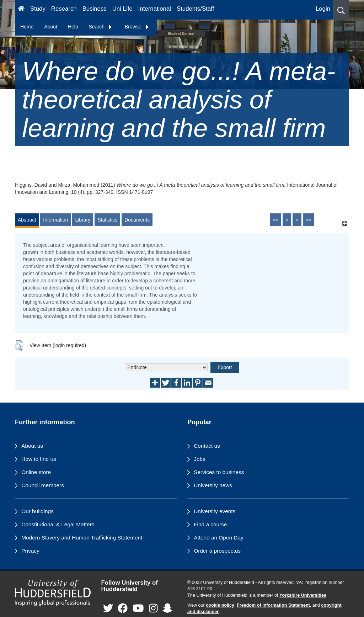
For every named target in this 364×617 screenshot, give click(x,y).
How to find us (39, 459)
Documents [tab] (137, 220)
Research (64, 9)
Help (73, 27)
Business (95, 9)
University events (215, 511)
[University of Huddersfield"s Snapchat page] (167, 609)
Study (38, 9)
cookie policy (220, 605)
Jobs (200, 459)
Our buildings (38, 511)
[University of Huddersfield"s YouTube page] (138, 609)
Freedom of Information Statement (273, 605)
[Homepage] (21, 10)
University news (213, 485)
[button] (341, 10)
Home (27, 27)
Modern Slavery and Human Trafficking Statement (82, 538)
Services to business (219, 472)
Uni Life (122, 9)
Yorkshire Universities (303, 595)
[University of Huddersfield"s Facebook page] (123, 609)
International (155, 9)
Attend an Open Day (218, 538)
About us (32, 446)
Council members (43, 485)
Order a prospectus (217, 551)
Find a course (210, 524)
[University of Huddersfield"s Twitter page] (108, 609)
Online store (36, 472)
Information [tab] (55, 220)
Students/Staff (195, 9)
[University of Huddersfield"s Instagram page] (153, 609)
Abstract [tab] (27, 220)
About (51, 27)
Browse (137, 27)
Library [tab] (83, 220)
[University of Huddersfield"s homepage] (53, 593)
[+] (345, 223)
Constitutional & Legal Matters (58, 524)
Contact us (207, 446)
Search (101, 27)
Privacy (30, 551)
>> (309, 220)
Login (323, 9)
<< (275, 220)
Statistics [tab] (107, 220)
